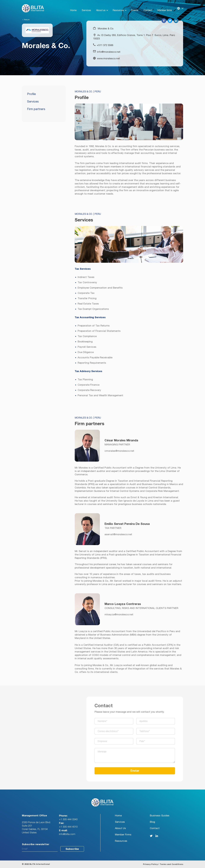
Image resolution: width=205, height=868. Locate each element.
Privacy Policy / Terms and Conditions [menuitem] (163, 864)
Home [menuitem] (73, 7)
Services (33, 102)
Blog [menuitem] (152, 822)
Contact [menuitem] (148, 7)
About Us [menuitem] (120, 828)
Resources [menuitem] (118, 7)
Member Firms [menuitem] (123, 835)
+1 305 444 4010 (68, 827)
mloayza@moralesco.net (119, 614)
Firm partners (36, 109)
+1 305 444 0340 (68, 819)
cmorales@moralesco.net (119, 451)
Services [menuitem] (86, 7)
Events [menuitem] (135, 7)
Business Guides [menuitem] (160, 816)
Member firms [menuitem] (165, 7)
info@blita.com (67, 834)
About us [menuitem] (101, 7)
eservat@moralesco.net (118, 534)
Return (26, 20)
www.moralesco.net (108, 58)
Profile (31, 94)
